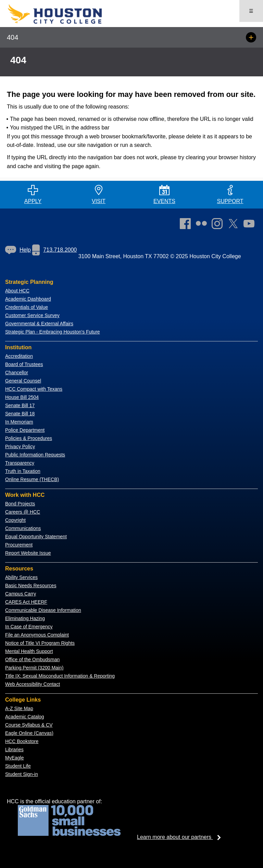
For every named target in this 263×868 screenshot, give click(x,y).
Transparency (20, 463)
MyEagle (14, 758)
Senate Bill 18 (20, 414)
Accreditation (19, 356)
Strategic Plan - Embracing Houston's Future (53, 332)
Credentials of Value (27, 307)
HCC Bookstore (22, 741)
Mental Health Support (29, 651)
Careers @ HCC (23, 512)
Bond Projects (20, 504)
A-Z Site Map (19, 708)
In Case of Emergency (29, 627)
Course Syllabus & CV (29, 725)
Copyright (15, 520)
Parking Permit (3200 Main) (34, 668)
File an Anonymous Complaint (37, 635)
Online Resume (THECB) (32, 479)
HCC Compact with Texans (34, 389)
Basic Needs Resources (31, 586)
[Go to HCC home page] (65, 22)
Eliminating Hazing (25, 618)
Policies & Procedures (29, 438)
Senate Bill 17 (20, 405)
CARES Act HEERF (26, 602)
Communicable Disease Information (43, 610)
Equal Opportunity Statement (36, 537)
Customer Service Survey (32, 315)
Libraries (14, 750)
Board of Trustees (24, 364)
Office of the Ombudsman (32, 659)
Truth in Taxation (23, 471)
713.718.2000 (54, 250)
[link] (219, 225)
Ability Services (21, 577)
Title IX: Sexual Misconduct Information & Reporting (60, 676)
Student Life (18, 766)
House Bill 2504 (22, 397)
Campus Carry (21, 594)
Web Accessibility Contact (33, 684)
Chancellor (17, 373)
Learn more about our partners (181, 837)
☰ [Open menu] (251, 11)
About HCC (17, 291)
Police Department (25, 430)
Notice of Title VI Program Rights (40, 643)
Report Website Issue (28, 553)
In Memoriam (19, 422)
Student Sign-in (22, 774)
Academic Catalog (25, 717)
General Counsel (23, 381)
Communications (23, 528)
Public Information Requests (35, 455)
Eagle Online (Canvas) (29, 733)
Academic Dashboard (28, 299)
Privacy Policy (20, 446)
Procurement (19, 545)
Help (18, 250)
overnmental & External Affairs (41, 324)
